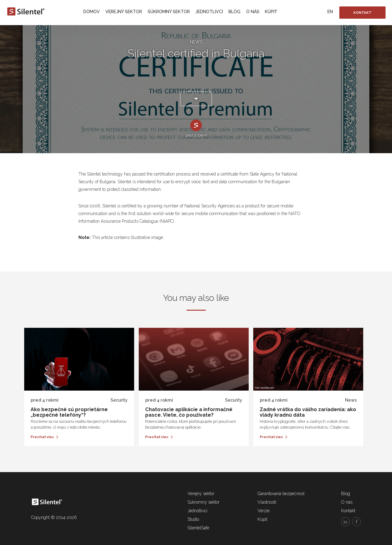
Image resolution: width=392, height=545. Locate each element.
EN (330, 12)
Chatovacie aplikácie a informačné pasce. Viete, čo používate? (189, 412)
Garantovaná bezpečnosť (281, 494)
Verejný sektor (124, 12)
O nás (253, 12)
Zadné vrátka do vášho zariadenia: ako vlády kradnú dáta (308, 412)
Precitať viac (44, 437)
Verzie (264, 511)
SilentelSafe (198, 528)
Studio (193, 519)
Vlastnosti (267, 502)
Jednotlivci (209, 12)
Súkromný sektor (169, 12)
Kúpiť (271, 12)
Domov (92, 12)
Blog (234, 12)
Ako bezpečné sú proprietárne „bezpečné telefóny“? (69, 412)
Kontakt (362, 13)
